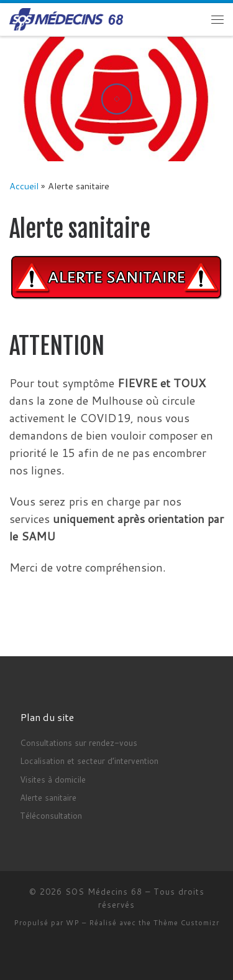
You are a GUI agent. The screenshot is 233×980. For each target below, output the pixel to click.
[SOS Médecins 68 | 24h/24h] (66, 19)
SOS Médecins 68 (104, 892)
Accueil (24, 186)
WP (73, 923)
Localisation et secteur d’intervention (89, 761)
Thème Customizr (186, 923)
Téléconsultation (51, 815)
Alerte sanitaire (48, 797)
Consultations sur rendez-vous (79, 742)
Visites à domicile (53, 779)
